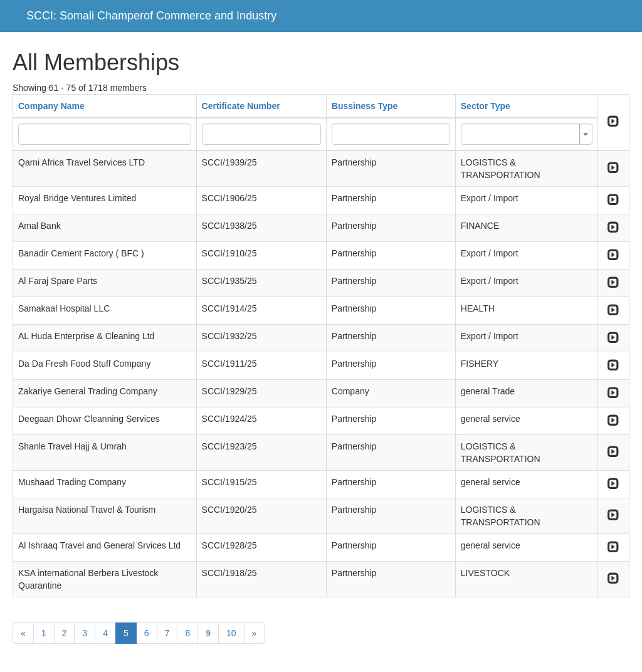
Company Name (51, 106)
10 (231, 633)
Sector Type (486, 106)
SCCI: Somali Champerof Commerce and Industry (151, 16)
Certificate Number (241, 106)
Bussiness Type (365, 106)
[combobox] (527, 134)
